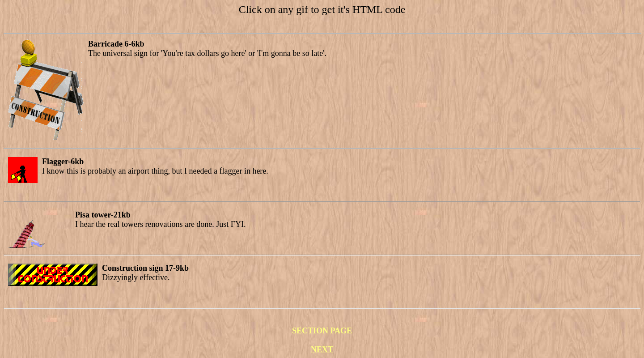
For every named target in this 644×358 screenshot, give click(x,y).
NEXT (322, 349)
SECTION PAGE (322, 331)
